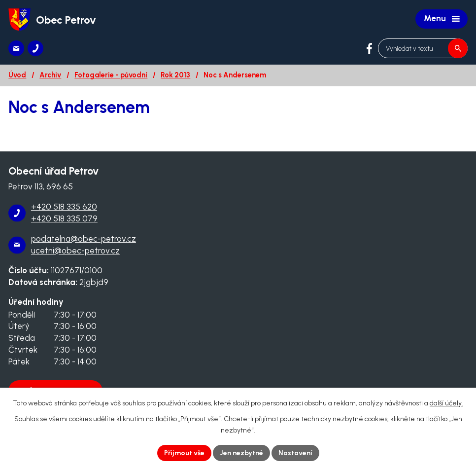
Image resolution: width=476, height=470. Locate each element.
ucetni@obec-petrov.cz (75, 251)
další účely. (446, 403)
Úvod (17, 75)
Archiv (50, 75)
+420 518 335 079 (64, 218)
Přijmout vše (184, 453)
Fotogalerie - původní (111, 75)
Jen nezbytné (241, 453)
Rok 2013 (175, 75)
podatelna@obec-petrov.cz (84, 239)
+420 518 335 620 (64, 207)
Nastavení (295, 453)
